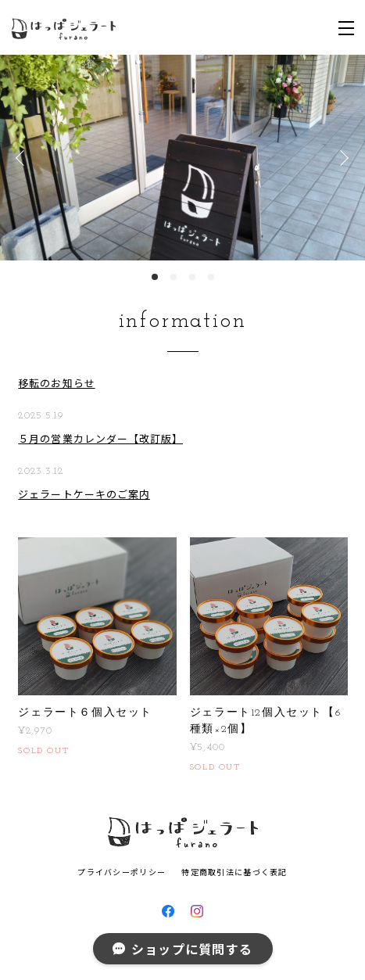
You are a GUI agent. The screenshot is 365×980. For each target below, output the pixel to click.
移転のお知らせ (56, 383)
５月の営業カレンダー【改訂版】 (100, 438)
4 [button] (211, 277)
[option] (182, 158)
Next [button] (342, 158)
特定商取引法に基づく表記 (234, 872)
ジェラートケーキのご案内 (84, 494)
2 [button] (174, 277)
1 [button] (155, 277)
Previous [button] (23, 158)
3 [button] (192, 277)
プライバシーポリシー (122, 872)
